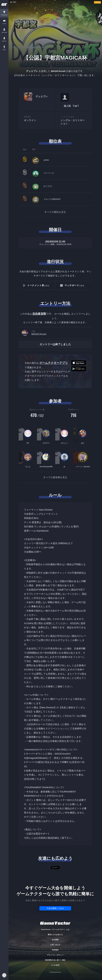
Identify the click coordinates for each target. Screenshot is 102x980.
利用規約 (55, 950)
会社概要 (55, 940)
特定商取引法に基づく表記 (55, 960)
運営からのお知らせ (55, 935)
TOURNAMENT (4, 15)
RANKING (4, 41)
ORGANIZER (4, 32)
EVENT (4, 50)
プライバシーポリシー (55, 955)
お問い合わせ (55, 945)
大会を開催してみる (55, 908)
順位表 (55, 141)
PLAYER (4, 24)
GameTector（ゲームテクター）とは (55, 929)
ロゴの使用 (55, 965)
